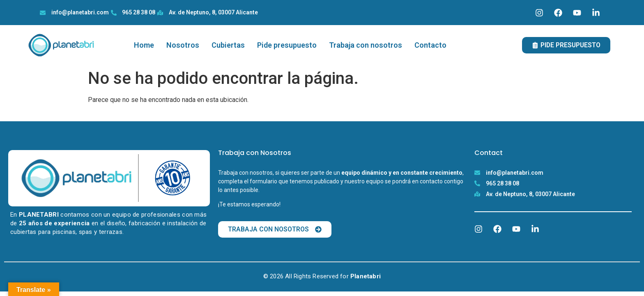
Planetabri (366, 276)
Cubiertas (228, 45)
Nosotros (183, 45)
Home (144, 45)
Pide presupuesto (287, 45)
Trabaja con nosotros (366, 45)
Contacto (430, 45)
